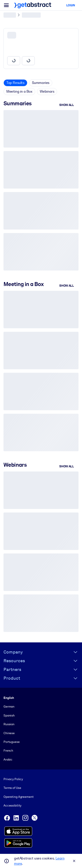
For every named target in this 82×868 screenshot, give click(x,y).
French (8, 751)
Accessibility (12, 805)
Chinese (9, 733)
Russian (9, 724)
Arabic (8, 759)
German (9, 706)
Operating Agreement (18, 797)
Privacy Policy (13, 779)
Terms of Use (12, 788)
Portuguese (12, 742)
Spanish (9, 715)
